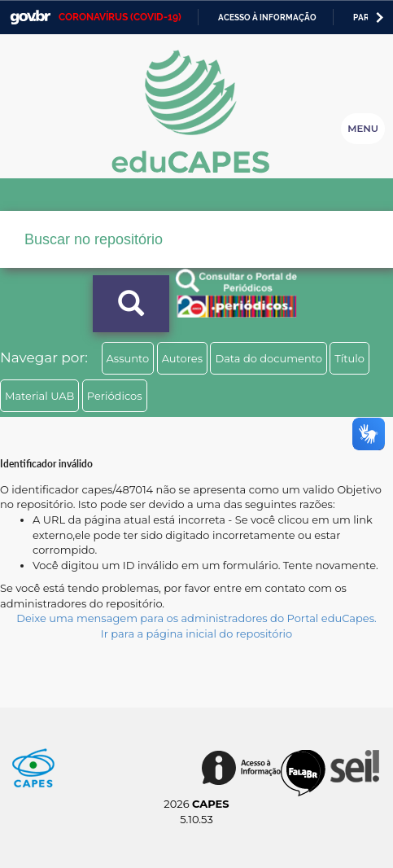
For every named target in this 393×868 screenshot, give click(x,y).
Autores (182, 358)
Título (349, 358)
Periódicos (115, 396)
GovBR (30, 18)
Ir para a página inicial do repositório (197, 633)
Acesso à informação (267, 18)
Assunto (128, 358)
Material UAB (39, 396)
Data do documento (269, 358)
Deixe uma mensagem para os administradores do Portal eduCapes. (196, 618)
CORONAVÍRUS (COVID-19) (120, 17)
